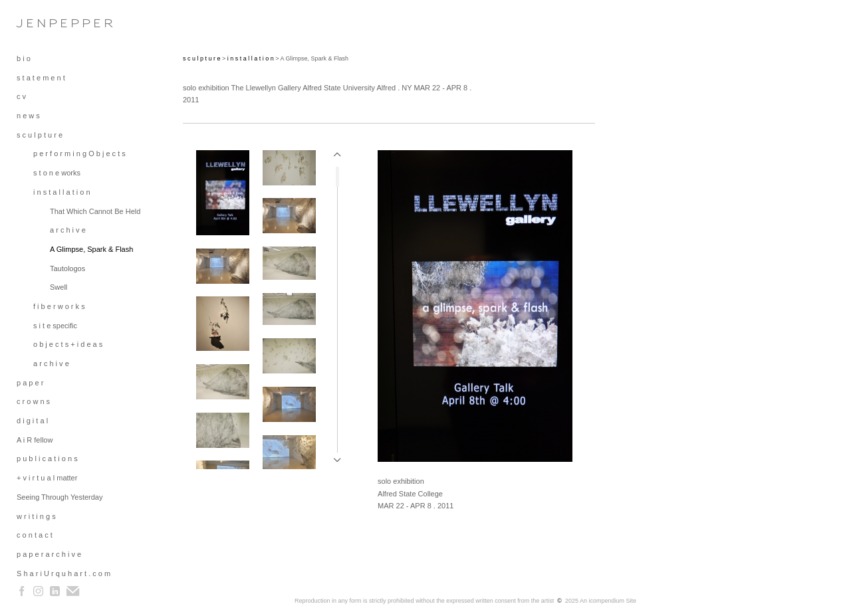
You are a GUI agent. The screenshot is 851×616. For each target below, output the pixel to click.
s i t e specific (55, 326)
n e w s (28, 116)
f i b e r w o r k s (59, 306)
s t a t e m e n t (41, 78)
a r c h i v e (68, 230)
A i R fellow (35, 440)
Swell (59, 287)
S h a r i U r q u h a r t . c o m (63, 573)
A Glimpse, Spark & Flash (91, 249)
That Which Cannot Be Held (95, 211)
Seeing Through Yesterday (60, 497)
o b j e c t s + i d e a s (68, 344)
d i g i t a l (32, 421)
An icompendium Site (608, 601)
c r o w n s (33, 401)
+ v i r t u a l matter (47, 478)
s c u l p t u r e (40, 135)
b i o (24, 58)
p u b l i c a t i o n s (47, 459)
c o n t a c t (35, 535)
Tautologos (67, 268)
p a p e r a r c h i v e (49, 554)
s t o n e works (57, 173)
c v (21, 96)
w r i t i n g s (36, 516)
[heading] (50, 23)
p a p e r (30, 383)
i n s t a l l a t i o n (62, 192)
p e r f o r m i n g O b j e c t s (79, 154)
